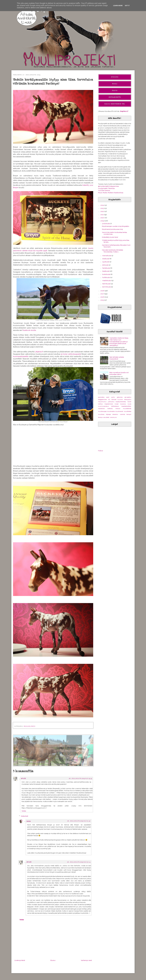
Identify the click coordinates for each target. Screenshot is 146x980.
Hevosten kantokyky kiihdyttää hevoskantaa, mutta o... (112, 251)
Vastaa (24, 811)
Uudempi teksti (20, 960)
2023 (102, 208)
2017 (102, 294)
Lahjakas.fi (39, 352)
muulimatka (111, 411)
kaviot (129, 402)
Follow (101, 451)
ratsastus (115, 414)
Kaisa (29, 821)
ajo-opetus (128, 397)
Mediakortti (115, 97)
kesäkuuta (106, 271)
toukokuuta (106, 274)
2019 (102, 221)
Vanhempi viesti (86, 960)
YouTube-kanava (104, 190)
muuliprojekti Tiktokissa (106, 188)
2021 (102, 215)
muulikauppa (102, 411)
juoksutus (111, 402)
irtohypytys (128, 399)
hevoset (114, 399)
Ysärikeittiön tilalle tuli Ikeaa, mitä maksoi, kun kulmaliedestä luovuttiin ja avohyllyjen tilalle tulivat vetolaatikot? (119, 342)
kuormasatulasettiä (21, 356)
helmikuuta (106, 284)
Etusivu (53, 960)
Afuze (23, 779)
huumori (120, 399)
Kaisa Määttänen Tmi (115, 104)
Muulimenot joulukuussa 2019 (112, 229)
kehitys (100, 404)
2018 (102, 291)
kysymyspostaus (103, 406)
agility (113, 397)
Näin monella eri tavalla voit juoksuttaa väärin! (119, 373)
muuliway (101, 414)
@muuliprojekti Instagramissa (108, 186)
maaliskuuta (107, 280)
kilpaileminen (109, 404)
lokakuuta (106, 259)
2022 (102, 211)
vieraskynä (113, 417)
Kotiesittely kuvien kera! (110, 237)
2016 (102, 297)
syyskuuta (106, 262)
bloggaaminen (102, 399)
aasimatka (101, 397)
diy (109, 399)
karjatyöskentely (121, 402)
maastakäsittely (126, 406)
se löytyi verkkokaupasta (71, 354)
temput (129, 414)
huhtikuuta (106, 277)
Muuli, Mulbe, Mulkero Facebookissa (111, 193)
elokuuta (106, 265)
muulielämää (30, 726)
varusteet (106, 417)
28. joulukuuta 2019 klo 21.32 (79, 821)
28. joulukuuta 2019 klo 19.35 (80, 779)
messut (118, 409)
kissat (117, 404)
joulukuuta (106, 223)
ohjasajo (108, 414)
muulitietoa (128, 411)
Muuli (115, 84)
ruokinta (122, 414)
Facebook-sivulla (29, 330)
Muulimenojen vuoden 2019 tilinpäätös (115, 226)
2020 (102, 218)
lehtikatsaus (115, 406)
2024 (102, 205)
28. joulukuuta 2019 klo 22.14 (79, 862)
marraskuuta (107, 256)
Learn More (118, 5)
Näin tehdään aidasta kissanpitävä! (117, 358)
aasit (108, 397)
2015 (102, 300)
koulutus (123, 404)
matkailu (110, 409)
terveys (100, 417)
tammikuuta (107, 287)
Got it (127, 5)
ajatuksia (120, 397)
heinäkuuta (106, 268)
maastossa (101, 409)
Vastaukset (24, 816)
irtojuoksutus (102, 402)
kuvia (129, 404)
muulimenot (119, 411)
